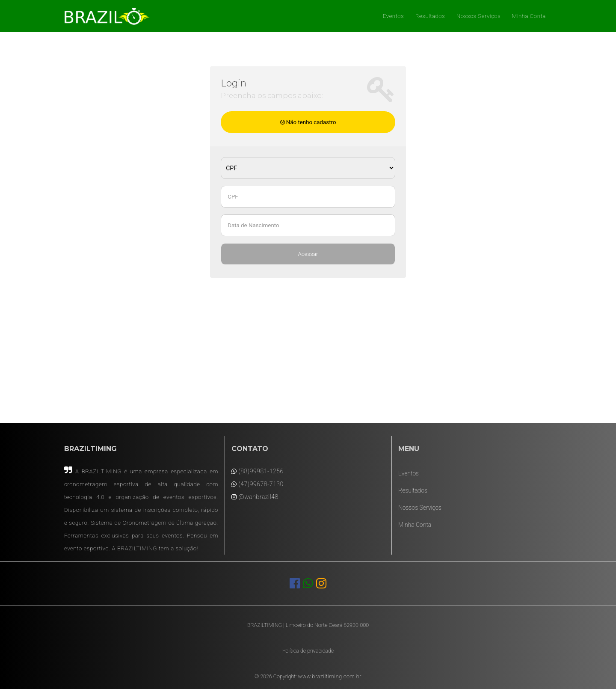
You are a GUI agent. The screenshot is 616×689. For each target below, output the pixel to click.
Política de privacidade (308, 651)
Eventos (393, 16)
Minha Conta (529, 16)
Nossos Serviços (478, 16)
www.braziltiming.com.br (330, 676)
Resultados (430, 16)
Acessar (308, 254)
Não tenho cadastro (308, 122)
